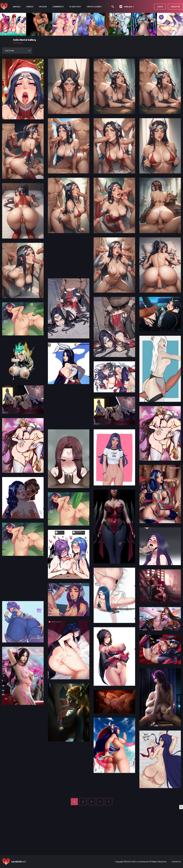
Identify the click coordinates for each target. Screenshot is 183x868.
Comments (58, 7)
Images (17, 7)
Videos (30, 7)
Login (160, 7)
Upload (43, 7)
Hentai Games (94, 7)
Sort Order (10, 51)
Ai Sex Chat (75, 7)
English (128, 7)
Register (175, 7)
